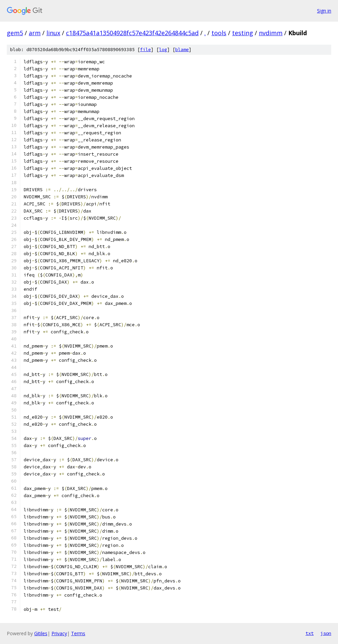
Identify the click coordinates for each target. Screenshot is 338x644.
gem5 (15, 33)
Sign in (324, 11)
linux (53, 33)
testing (243, 33)
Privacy (59, 633)
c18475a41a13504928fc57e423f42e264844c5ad (132, 33)
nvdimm (271, 33)
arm (35, 33)
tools (219, 33)
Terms (78, 633)
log (163, 50)
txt (310, 633)
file (145, 50)
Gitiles (41, 633)
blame (182, 50)
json (326, 633)
